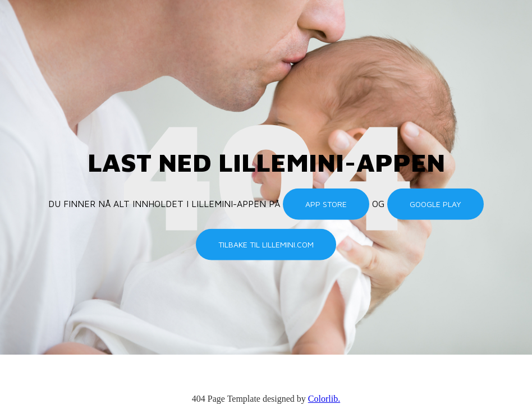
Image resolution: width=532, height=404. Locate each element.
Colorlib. (324, 399)
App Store (326, 204)
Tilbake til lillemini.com (266, 244)
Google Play (435, 204)
